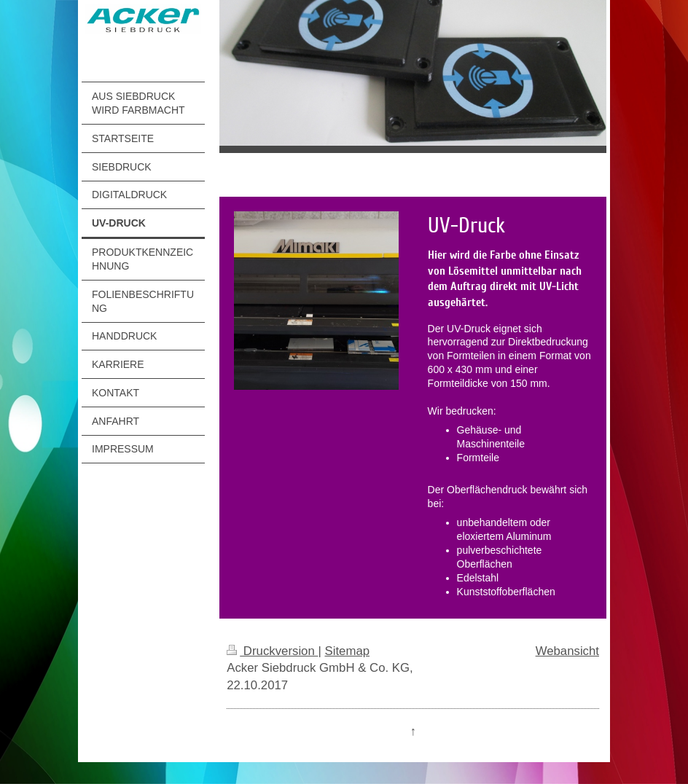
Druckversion (272, 651)
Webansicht (567, 651)
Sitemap (347, 651)
